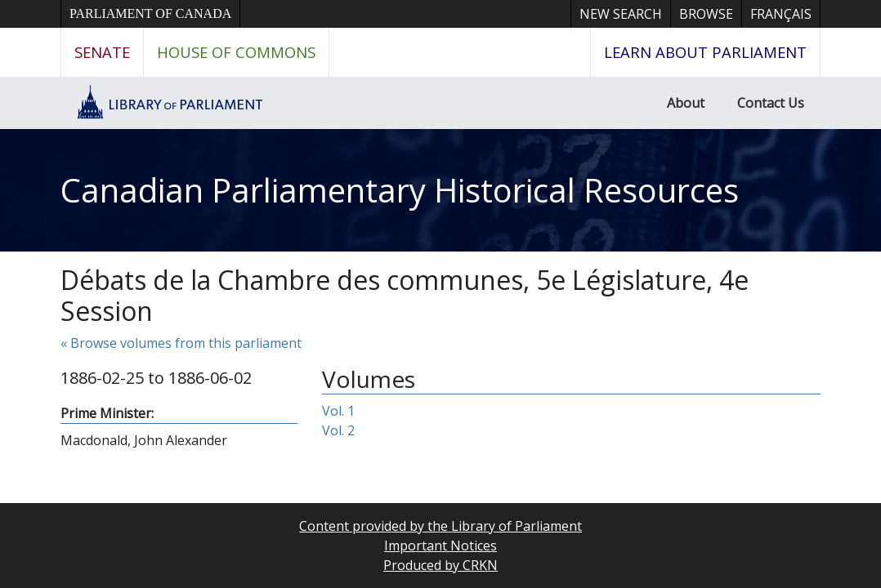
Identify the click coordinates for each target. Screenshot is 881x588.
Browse (706, 14)
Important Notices (440, 546)
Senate (102, 52)
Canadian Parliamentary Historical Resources (400, 190)
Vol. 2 (338, 430)
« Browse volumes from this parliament (181, 343)
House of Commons (236, 52)
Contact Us (771, 103)
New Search (621, 14)
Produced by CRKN (440, 565)
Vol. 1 (338, 411)
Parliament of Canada (150, 13)
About (686, 103)
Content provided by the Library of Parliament (440, 526)
